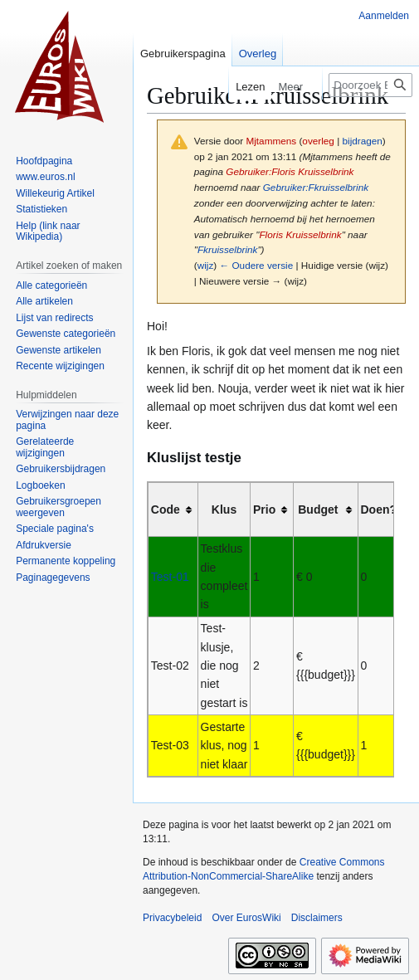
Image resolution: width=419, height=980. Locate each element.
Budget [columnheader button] (318, 510)
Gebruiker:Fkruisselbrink (316, 187)
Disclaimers (317, 918)
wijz (206, 265)
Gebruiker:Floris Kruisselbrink (290, 171)
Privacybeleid (172, 918)
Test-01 (170, 577)
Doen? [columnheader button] (379, 510)
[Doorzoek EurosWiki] (370, 85)
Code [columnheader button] (166, 510)
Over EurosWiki (246, 918)
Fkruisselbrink (227, 249)
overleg (318, 141)
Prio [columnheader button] (264, 510)
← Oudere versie (256, 265)
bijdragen (363, 141)
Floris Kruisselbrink (300, 234)
